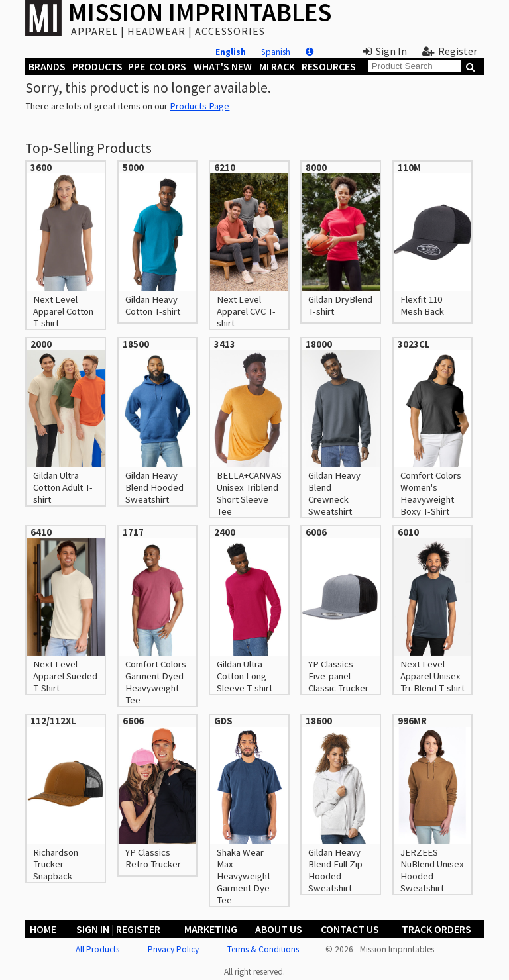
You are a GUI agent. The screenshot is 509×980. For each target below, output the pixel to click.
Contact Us (350, 929)
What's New (223, 66)
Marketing (211, 929)
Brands (47, 66)
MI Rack (277, 66)
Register (450, 51)
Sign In (385, 51)
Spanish (276, 52)
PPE (137, 66)
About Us (279, 929)
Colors (168, 66)
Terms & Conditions (263, 949)
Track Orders (436, 929)
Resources (329, 66)
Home (43, 929)
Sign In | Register (118, 929)
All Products (97, 949)
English (231, 52)
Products (97, 66)
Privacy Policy (173, 949)
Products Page (199, 106)
